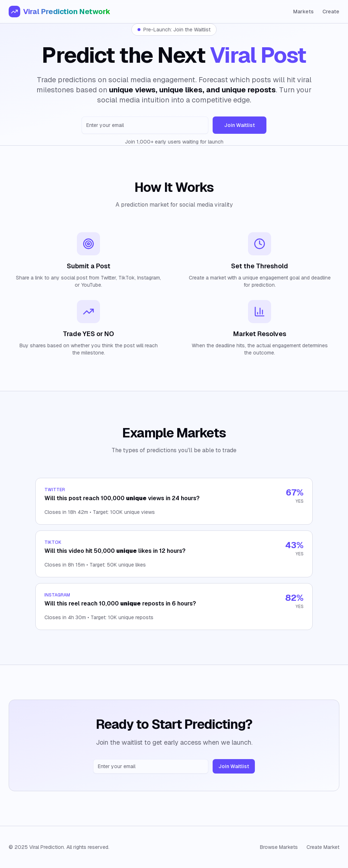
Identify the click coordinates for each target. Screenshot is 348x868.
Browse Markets (279, 847)
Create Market (323, 847)
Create (331, 12)
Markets (303, 12)
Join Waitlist (240, 125)
